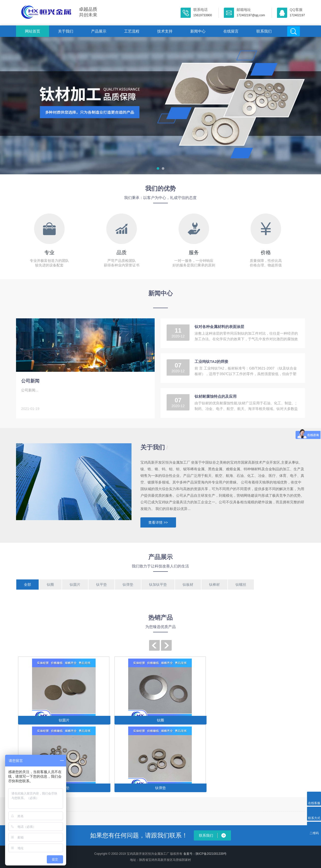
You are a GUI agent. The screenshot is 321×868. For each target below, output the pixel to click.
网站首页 (33, 31)
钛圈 (50, 585)
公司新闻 (30, 381)
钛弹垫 (128, 585)
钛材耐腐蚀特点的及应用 (216, 396)
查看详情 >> (158, 522)
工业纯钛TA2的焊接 (211, 361)
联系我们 (264, 31)
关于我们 (66, 31)
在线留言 (231, 31)
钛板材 (188, 585)
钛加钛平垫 (158, 585)
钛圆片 (75, 585)
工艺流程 (132, 31)
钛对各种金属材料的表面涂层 (219, 327)
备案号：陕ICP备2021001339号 (205, 854)
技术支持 (165, 31)
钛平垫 (101, 585)
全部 (27, 585)
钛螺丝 (241, 585)
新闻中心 (198, 31)
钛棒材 (214, 585)
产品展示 (99, 31)
